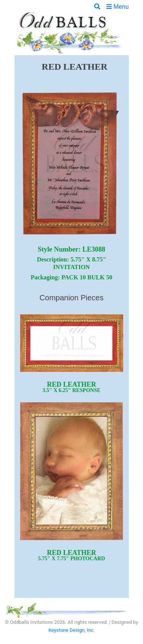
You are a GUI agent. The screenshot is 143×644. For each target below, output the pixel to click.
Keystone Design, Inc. (71, 630)
